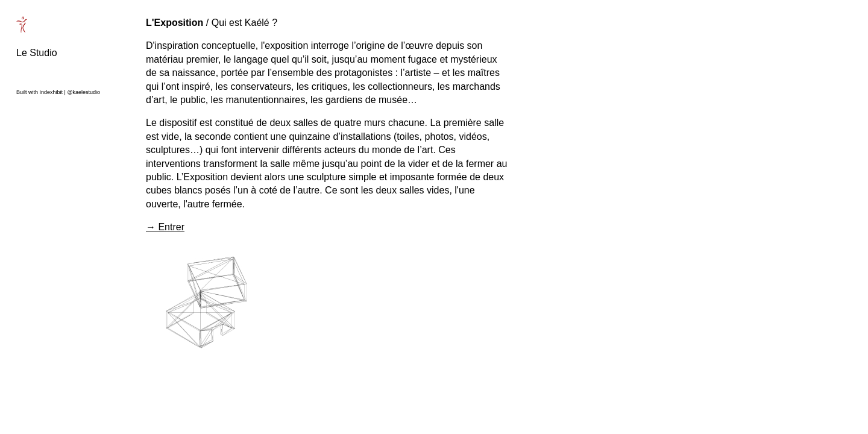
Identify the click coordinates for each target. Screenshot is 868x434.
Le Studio (37, 53)
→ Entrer (165, 227)
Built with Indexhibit (39, 92)
